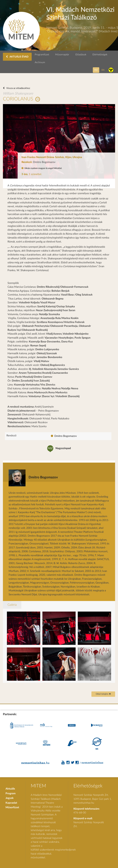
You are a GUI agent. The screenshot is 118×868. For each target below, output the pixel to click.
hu (96, 70)
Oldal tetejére (103, 694)
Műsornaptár (62, 55)
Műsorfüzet (12, 807)
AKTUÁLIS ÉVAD (17, 57)
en (103, 70)
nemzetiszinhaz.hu (84, 803)
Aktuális (10, 789)
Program (11, 793)
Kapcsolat (11, 803)
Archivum (40, 62)
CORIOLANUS (18, 99)
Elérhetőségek (100, 55)
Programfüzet (42, 55)
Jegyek (10, 798)
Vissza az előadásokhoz (18, 88)
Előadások (81, 55)
